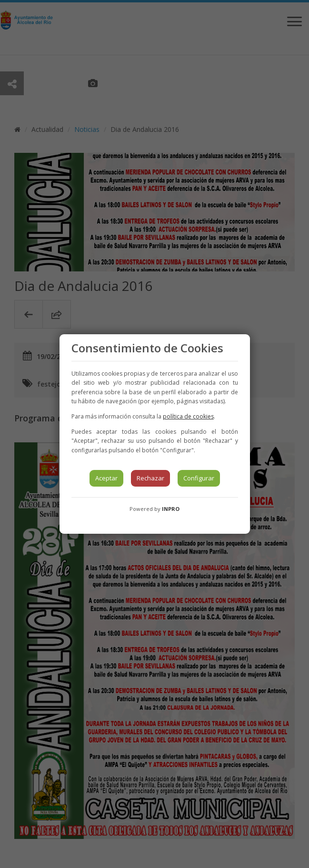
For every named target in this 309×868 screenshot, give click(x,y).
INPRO (171, 509)
